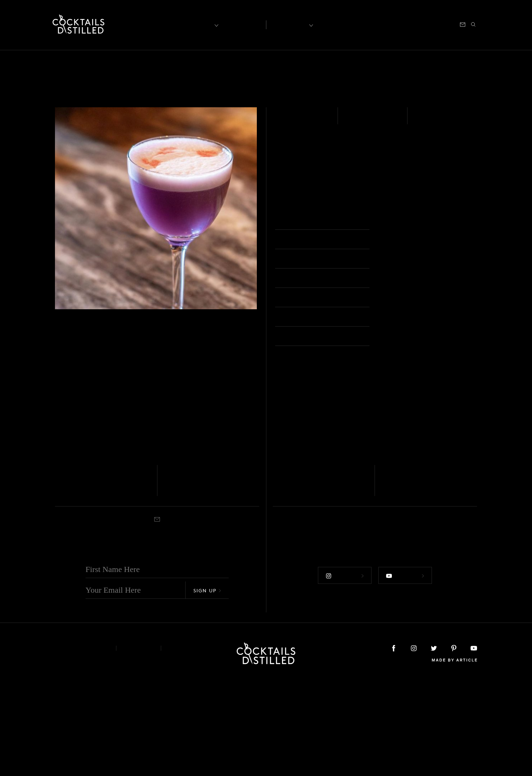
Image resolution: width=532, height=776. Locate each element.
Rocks (294, 589)
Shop (393, 24)
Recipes (290, 24)
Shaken (428, 120)
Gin (167, 569)
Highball (405, 589)
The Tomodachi (305, 579)
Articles (241, 24)
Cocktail (74, 589)
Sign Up (207, 686)
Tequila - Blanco (288, 569)
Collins (186, 589)
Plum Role (186, 579)
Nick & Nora (400, 221)
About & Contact (80, 744)
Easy (353, 120)
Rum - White (299, 120)
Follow (343, 669)
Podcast (416, 24)
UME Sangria (83, 579)
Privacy (139, 744)
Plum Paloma (409, 579)
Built (59, 589)
